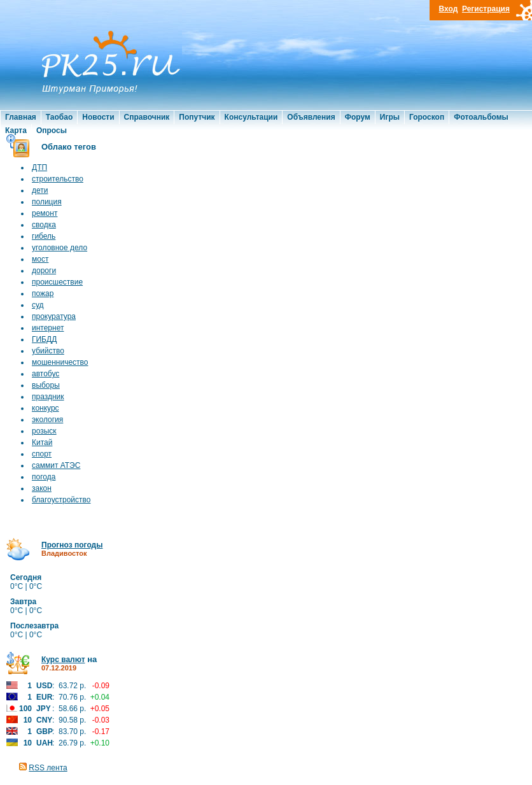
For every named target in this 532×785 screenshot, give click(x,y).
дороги (44, 271)
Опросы (52, 131)
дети (40, 190)
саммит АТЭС (56, 465)
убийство (48, 351)
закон (42, 488)
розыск (44, 431)
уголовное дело (59, 248)
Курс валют (63, 660)
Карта (16, 131)
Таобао (59, 117)
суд (38, 305)
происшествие (57, 282)
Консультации (251, 117)
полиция (47, 202)
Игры (390, 117)
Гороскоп (427, 117)
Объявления (311, 117)
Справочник (147, 117)
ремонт (45, 213)
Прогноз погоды (72, 545)
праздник (48, 397)
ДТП (39, 167)
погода (44, 477)
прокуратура (54, 316)
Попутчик (197, 117)
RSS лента (48, 768)
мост (40, 259)
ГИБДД (44, 339)
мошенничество (60, 362)
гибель (44, 236)
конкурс (45, 408)
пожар (43, 293)
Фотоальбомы (481, 117)
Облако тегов (69, 147)
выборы (46, 385)
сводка (44, 225)
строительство (58, 179)
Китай (42, 442)
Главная (21, 117)
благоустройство (61, 500)
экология (47, 420)
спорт (42, 454)
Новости (98, 117)
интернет (48, 328)
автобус (45, 374)
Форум (358, 117)
